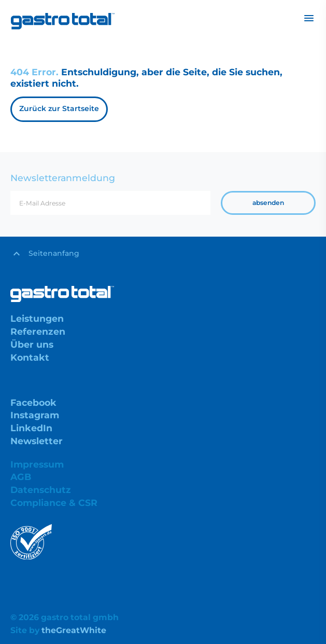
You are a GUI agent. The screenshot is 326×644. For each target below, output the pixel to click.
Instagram (35, 415)
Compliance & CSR (54, 503)
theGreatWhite (74, 630)
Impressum (37, 464)
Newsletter (37, 441)
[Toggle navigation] (309, 18)
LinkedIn (31, 428)
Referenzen (38, 331)
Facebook (33, 402)
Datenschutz (41, 490)
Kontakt (30, 357)
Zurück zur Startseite (59, 108)
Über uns (32, 344)
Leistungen (37, 318)
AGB (21, 477)
